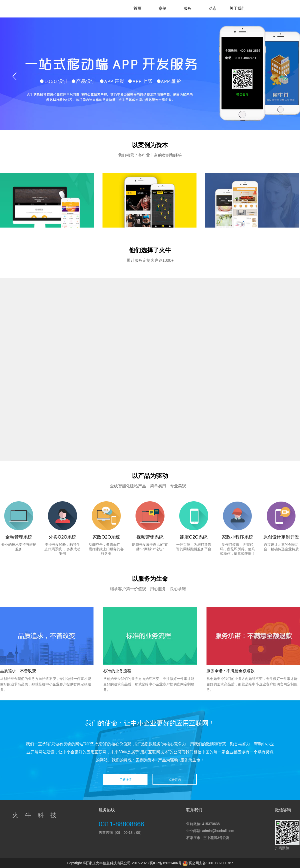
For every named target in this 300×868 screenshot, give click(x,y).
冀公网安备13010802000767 (211, 863)
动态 (212, 8)
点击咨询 (175, 780)
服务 (187, 8)
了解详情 (125, 780)
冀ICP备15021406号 (165, 863)
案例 (162, 8)
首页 (137, 8)
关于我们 (237, 8)
